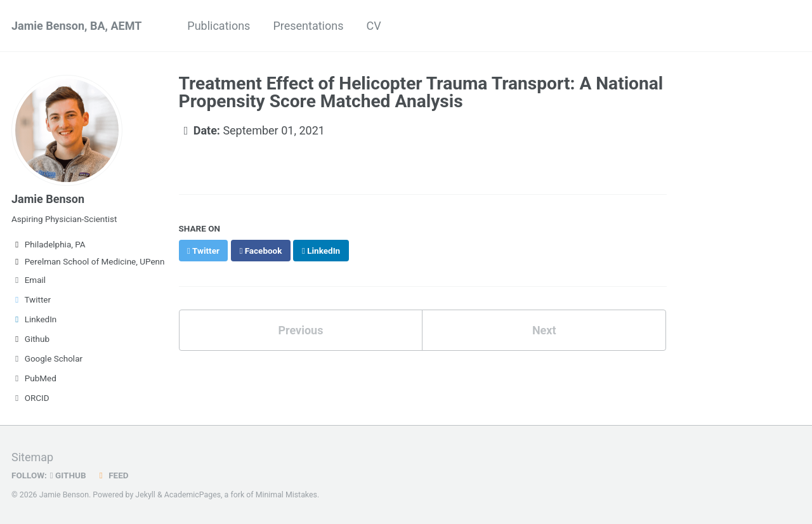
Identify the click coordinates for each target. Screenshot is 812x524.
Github (30, 339)
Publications (219, 26)
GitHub (68, 475)
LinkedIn (34, 319)
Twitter (31, 299)
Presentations (308, 26)
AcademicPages (193, 495)
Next (544, 330)
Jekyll (145, 495)
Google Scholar (47, 358)
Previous (300, 330)
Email (29, 280)
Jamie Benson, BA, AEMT (76, 26)
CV (373, 26)
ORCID (30, 398)
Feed (112, 475)
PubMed (34, 378)
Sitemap (32, 457)
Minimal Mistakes (286, 495)
